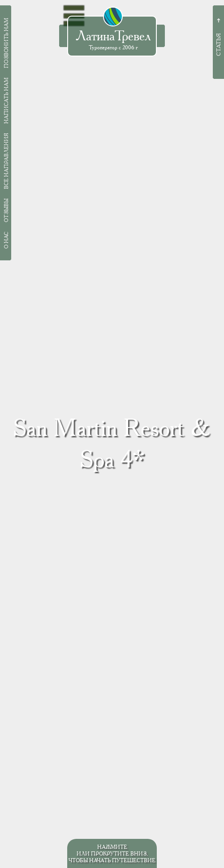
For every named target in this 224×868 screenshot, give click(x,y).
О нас (6, 240)
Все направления (6, 161)
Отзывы (6, 210)
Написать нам (6, 101)
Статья (218, 45)
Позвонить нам (6, 43)
